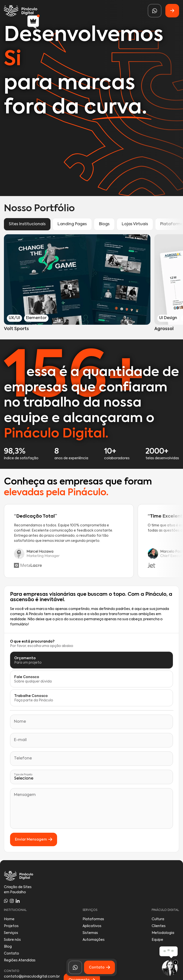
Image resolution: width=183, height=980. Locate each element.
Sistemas (90, 933)
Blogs (104, 224)
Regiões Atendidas (20, 960)
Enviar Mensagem (34, 839)
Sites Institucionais (27, 224)
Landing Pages (72, 224)
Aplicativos (92, 926)
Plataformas (93, 919)
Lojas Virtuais (135, 224)
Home (9, 919)
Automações (94, 940)
